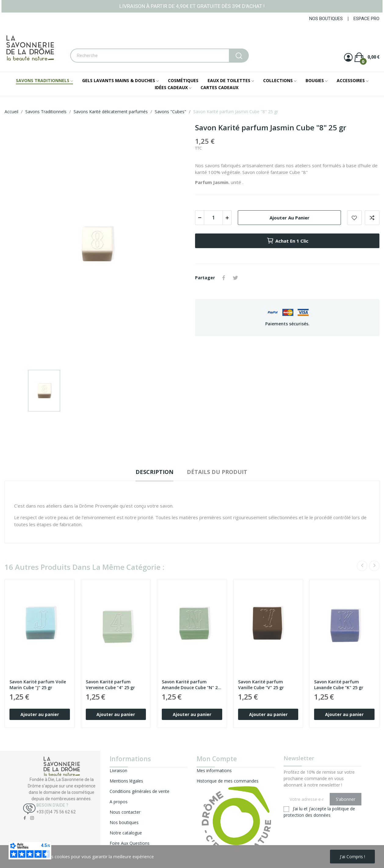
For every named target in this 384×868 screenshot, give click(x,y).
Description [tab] (154, 472)
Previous (362, 566)
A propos (119, 802)
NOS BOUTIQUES (326, 19)
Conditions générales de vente (139, 791)
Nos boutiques (124, 822)
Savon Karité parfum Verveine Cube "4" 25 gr (110, 685)
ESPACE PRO (366, 19)
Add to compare (372, 218)
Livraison (118, 770)
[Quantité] (213, 218)
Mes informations (214, 770)
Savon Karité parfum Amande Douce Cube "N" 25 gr (191, 685)
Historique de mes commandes (228, 781)
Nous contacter (125, 812)
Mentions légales (126, 781)
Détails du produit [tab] (217, 472)
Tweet (235, 278)
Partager (224, 278)
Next (374, 566)
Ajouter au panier (290, 218)
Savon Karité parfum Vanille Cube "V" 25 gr (261, 685)
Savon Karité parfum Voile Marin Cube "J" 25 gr (38, 685)
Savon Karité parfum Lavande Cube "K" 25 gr (339, 685)
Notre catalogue (126, 833)
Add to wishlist (354, 218)
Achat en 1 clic (287, 241)
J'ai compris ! (352, 857)
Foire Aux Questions (130, 843)
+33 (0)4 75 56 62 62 (56, 812)
